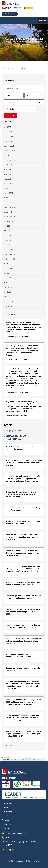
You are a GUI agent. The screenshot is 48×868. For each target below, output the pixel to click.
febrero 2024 (8, 250)
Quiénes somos (7, 803)
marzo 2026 (8, 132)
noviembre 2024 (9, 207)
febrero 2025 (8, 193)
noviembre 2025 (9, 151)
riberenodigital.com (10, 68)
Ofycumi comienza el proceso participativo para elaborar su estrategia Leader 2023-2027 (23, 612)
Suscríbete (8, 745)
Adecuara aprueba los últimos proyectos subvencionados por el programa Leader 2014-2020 (22, 537)
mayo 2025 (8, 179)
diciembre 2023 (9, 254)
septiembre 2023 (10, 268)
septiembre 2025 (10, 160)
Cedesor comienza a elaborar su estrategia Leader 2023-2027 (23, 669)
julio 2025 (7, 170)
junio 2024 (8, 231)
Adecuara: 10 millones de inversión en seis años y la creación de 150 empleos (23, 584)
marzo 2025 (8, 188)
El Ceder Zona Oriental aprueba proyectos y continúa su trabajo (23, 509)
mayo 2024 (8, 236)
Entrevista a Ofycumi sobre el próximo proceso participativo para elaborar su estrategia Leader (21, 494)
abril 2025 (7, 184)
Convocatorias (7, 824)
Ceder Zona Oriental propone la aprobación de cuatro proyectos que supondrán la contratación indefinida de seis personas (23, 479)
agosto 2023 (8, 273)
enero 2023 (8, 306)
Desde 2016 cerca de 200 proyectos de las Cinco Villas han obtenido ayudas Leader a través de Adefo (23, 553)
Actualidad (6, 807)
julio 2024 (7, 226)
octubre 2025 (8, 155)
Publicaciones (7, 812)
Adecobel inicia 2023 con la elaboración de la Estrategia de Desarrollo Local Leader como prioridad (24, 463)
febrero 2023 (8, 301)
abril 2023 (7, 292)
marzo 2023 (8, 297)
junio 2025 (8, 174)
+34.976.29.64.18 (10, 838)
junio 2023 (8, 283)
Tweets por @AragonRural (13, 431)
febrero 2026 (8, 137)
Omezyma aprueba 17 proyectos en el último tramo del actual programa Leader (24, 597)
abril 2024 (7, 240)
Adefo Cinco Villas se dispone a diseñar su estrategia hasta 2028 (23, 448)
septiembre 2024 (10, 217)
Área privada (10, 14)
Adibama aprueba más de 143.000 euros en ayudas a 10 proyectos (23, 523)
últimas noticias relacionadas (15, 437)
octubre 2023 (8, 264)
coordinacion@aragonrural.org (15, 833)
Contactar (5, 828)
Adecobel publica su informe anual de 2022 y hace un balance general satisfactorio (24, 626)
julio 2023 (7, 278)
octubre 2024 (8, 212)
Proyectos (5, 820)
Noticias (10, 315)
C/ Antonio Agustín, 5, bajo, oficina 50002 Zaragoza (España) (22, 843)
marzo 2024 (8, 245)
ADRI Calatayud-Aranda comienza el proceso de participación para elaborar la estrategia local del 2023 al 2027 (24, 734)
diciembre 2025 (9, 146)
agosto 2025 (8, 165)
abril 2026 (7, 127)
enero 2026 (8, 141)
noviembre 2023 (9, 259)
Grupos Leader (7, 816)
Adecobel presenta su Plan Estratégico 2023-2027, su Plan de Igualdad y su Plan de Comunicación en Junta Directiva (24, 702)
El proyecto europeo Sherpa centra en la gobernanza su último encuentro (22, 656)
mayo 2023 (8, 287)
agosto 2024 (8, 221)
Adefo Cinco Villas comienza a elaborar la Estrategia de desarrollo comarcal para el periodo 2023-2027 (22, 718)
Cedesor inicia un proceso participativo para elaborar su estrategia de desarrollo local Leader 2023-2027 (23, 641)
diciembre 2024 (9, 202)
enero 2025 (8, 198)
